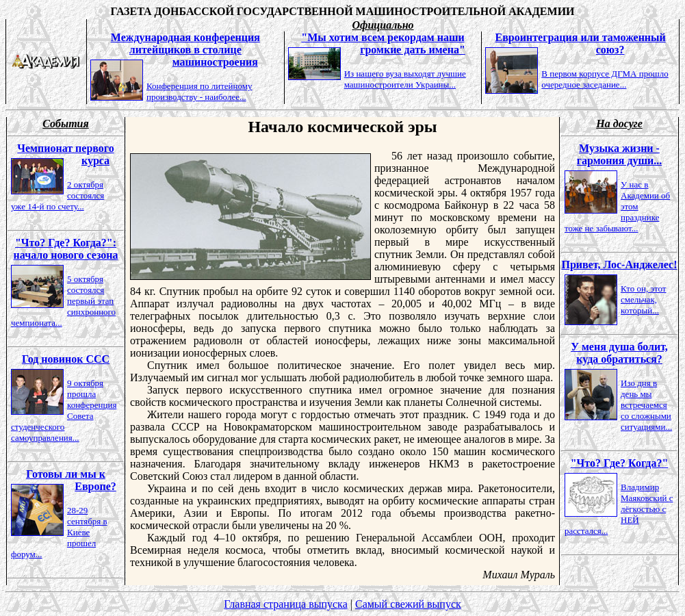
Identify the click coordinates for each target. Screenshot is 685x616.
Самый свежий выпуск (408, 604)
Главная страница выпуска (286, 604)
